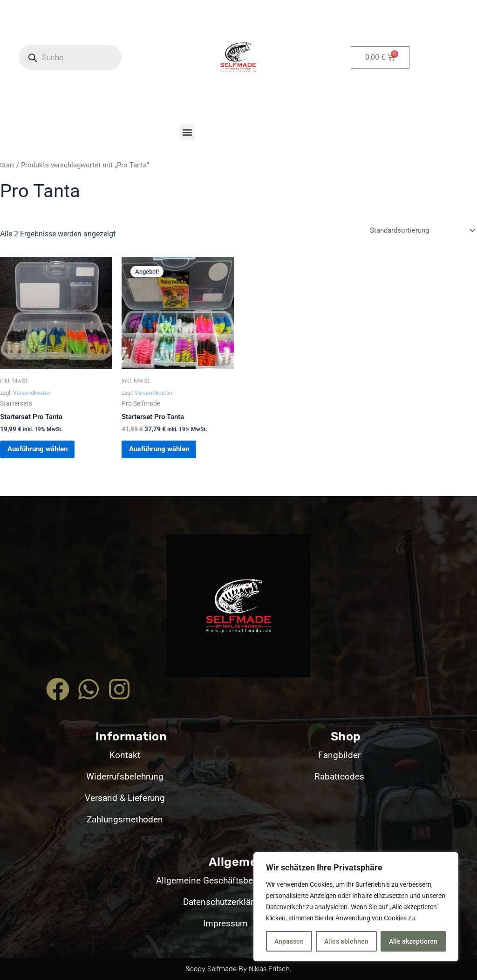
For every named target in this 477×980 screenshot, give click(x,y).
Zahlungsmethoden (125, 819)
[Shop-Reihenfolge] (419, 231)
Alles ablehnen (346, 941)
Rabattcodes (339, 776)
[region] (356, 907)
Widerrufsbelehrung (125, 776)
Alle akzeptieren (413, 941)
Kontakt (125, 755)
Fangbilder (339, 755)
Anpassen (289, 941)
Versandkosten (33, 394)
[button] (187, 132)
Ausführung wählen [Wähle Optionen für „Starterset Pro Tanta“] (47, 454)
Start (7, 165)
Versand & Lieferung (125, 798)
